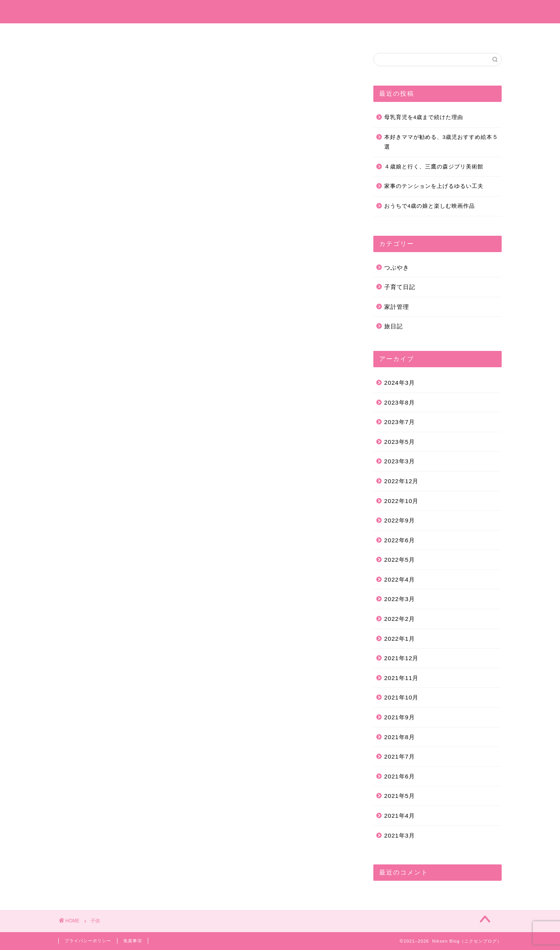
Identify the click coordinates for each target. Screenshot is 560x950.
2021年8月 (400, 737)
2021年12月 (402, 658)
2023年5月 (400, 442)
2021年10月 (402, 697)
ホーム (145, 33)
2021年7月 (400, 756)
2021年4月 (400, 816)
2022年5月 (400, 560)
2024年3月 (400, 383)
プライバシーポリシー (88, 941)
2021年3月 (400, 835)
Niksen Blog (280, 12)
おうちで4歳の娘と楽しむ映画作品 (430, 206)
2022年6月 (400, 540)
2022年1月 (400, 639)
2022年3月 (400, 599)
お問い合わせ (406, 33)
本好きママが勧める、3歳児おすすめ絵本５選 (441, 142)
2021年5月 (400, 796)
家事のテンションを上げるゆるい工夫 (434, 186)
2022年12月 (402, 481)
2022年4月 (400, 579)
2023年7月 (400, 422)
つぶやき (318, 33)
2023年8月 (400, 402)
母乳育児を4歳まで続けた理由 (424, 117)
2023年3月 (400, 461)
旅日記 (280, 33)
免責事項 (133, 941)
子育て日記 (239, 33)
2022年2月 (400, 619)
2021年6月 (400, 776)
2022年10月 (402, 501)
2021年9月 (400, 717)
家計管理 (360, 33)
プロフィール (189, 33)
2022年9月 (400, 520)
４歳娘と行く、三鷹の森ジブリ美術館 (434, 167)
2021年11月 (402, 678)
